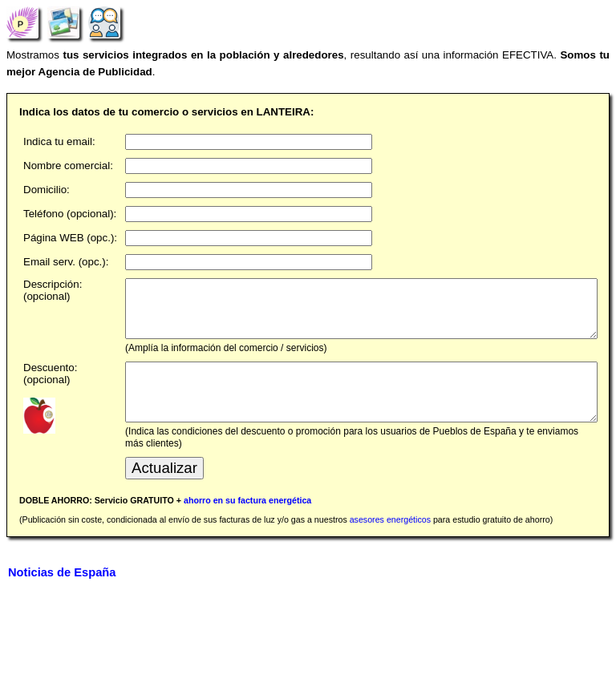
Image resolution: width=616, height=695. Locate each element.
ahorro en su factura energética (247, 524)
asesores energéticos (390, 543)
